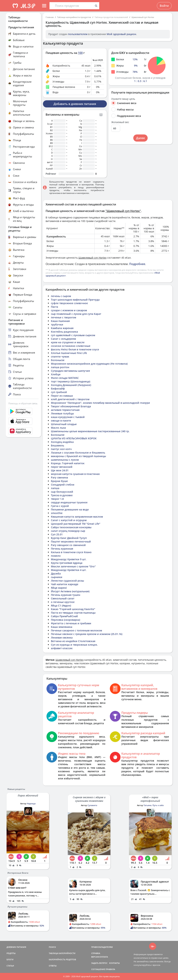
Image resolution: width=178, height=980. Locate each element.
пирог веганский (62, 467)
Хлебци (56, 374)
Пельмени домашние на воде (70, 509)
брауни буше (59, 481)
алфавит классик (62, 648)
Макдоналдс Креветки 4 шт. (69, 570)
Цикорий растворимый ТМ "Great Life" (76, 524)
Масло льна (58, 428)
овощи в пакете (61, 421)
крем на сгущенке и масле (68, 342)
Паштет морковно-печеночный (71, 541)
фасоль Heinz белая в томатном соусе (75, 349)
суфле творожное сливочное (69, 303)
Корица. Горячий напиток (68, 463)
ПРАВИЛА (110, 969)
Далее (140, 138)
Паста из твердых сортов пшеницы (73, 613)
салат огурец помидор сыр (68, 531)
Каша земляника (62, 627)
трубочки (57, 325)
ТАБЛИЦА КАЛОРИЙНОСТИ (62, 953)
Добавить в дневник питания (75, 104)
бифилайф (58, 389)
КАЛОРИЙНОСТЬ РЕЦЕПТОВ (62, 959)
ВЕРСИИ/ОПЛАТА (100, 957)
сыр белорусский (62, 492)
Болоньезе (58, 435)
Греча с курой (60, 506)
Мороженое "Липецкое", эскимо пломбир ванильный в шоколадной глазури (100, 403)
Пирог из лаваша (62, 396)
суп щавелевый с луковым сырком (73, 335)
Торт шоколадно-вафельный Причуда (75, 300)
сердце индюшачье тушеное (69, 502)
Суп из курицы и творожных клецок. (74, 645)
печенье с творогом (64, 317)
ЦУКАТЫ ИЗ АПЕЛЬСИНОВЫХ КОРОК (74, 438)
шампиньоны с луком (65, 460)
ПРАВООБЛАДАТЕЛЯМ (102, 947)
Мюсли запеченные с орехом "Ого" (73, 566)
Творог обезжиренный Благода (71, 406)
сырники (57, 577)
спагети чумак (60, 357)
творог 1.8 (57, 499)
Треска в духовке (62, 495)
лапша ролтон (60, 367)
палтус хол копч (61, 449)
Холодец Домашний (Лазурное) (71, 385)
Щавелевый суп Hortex (143, 17)
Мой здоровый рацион (121, 34)
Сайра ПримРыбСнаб (64, 616)
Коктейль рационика (64, 332)
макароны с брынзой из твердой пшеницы (78, 456)
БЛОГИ (10, 959)
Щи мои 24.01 (60, 470)
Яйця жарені (59, 588)
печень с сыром (61, 296)
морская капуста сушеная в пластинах (75, 474)
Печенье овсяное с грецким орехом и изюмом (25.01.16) (87, 634)
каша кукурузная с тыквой (68, 417)
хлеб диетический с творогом (70, 399)
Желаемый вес (120, 122)
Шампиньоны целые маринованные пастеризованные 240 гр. (90, 431)
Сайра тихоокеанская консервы (71, 527)
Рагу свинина (59, 477)
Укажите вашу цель (123, 99)
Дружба (56, 574)
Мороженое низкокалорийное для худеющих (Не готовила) (89, 364)
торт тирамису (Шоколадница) (71, 381)
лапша (55, 488)
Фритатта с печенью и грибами (71, 623)
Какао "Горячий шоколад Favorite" (73, 609)
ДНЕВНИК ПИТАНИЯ (16, 947)
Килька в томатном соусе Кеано (71, 552)
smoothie (57, 513)
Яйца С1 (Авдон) (61, 606)
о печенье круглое (63, 602)
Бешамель (57, 445)
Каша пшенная (60, 321)
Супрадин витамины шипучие (70, 371)
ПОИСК (52, 947)
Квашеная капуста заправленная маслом (77, 517)
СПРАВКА (96, 953)
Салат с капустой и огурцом (69, 520)
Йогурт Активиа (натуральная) (70, 591)
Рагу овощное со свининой (68, 545)
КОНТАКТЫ (114, 963)
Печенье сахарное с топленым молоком (76, 630)
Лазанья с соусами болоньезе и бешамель (78, 453)
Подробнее (137, 264)
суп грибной (59, 392)
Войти (164, 6)
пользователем (78, 34)
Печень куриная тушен (66, 595)
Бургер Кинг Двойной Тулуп (69, 538)
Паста (54, 307)
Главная (50, 17)
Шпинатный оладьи (64, 424)
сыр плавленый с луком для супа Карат (76, 314)
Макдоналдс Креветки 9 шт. (69, 559)
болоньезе (58, 360)
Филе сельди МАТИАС (65, 378)
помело (56, 556)
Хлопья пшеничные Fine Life (69, 353)
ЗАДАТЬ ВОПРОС (99, 963)
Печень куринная (62, 549)
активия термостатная (65, 410)
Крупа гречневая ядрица (67, 563)
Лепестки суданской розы (67, 581)
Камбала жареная (62, 328)
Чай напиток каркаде (65, 584)
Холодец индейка (62, 442)
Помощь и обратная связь (23, 403)
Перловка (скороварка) (65, 620)
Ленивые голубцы (62, 413)
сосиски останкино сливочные (71, 346)
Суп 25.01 (57, 534)
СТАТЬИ (10, 966)
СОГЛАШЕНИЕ (98, 969)
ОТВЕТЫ (53, 966)
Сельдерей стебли (63, 485)
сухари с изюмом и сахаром (69, 310)
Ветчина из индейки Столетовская (73, 641)
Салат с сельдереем (63, 339)
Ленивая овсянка (62, 638)
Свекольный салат (63, 598)
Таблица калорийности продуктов (74, 17)
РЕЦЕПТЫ (11, 953)
